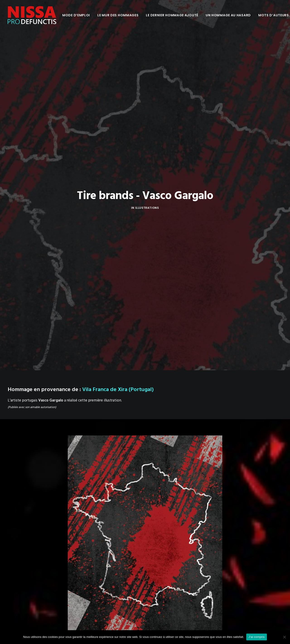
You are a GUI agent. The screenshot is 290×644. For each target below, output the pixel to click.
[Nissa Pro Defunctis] (32, 15)
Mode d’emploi (76, 15)
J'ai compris (257, 637)
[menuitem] (76, 15)
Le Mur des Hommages (118, 15)
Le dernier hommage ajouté (172, 15)
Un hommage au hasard (228, 15)
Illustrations (147, 175)
